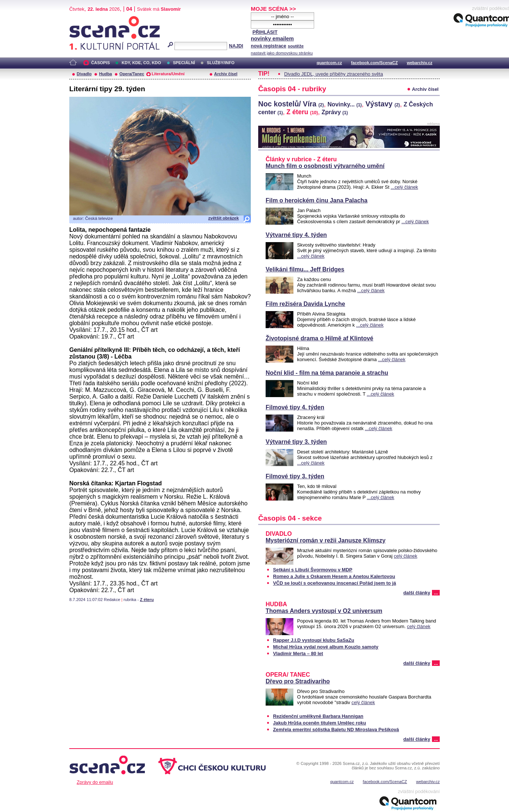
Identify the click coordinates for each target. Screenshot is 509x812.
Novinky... (345, 104)
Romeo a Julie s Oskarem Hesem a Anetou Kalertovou (334, 576)
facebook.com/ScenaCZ (375, 63)
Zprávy (335, 112)
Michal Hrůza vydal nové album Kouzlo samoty (326, 647)
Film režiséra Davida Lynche (305, 304)
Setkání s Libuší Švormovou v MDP (313, 570)
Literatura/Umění (168, 74)
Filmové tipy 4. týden (295, 407)
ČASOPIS (100, 63)
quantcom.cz (329, 63)
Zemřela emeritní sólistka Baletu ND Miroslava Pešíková (336, 730)
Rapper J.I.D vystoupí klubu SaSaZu (314, 640)
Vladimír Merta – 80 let (298, 653)
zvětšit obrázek (224, 218)
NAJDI (236, 46)
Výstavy (382, 104)
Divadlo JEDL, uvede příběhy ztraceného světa (334, 74)
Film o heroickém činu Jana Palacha (317, 200)
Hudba (105, 74)
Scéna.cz (82, 19)
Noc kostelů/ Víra (291, 104)
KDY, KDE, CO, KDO (141, 63)
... (436, 593)
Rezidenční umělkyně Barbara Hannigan (318, 716)
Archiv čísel (226, 74)
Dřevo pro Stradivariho (298, 681)
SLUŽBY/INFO (221, 63)
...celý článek (405, 187)
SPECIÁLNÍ (184, 63)
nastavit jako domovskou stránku (282, 53)
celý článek (405, 556)
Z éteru (147, 600)
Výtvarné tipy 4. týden (296, 235)
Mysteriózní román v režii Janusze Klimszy (326, 540)
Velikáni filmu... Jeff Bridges (305, 269)
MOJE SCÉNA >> (273, 9)
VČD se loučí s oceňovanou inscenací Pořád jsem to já (335, 583)
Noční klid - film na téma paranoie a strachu (327, 373)
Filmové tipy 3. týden (295, 476)
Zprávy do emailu (95, 782)
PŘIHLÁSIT (265, 32)
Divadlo (84, 74)
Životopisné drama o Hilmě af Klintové (320, 338)
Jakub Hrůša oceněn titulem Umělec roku (320, 723)
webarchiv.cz (420, 63)
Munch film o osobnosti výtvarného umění (325, 166)
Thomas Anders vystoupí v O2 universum (324, 611)
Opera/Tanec (132, 74)
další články (417, 593)
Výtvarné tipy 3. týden (296, 442)
